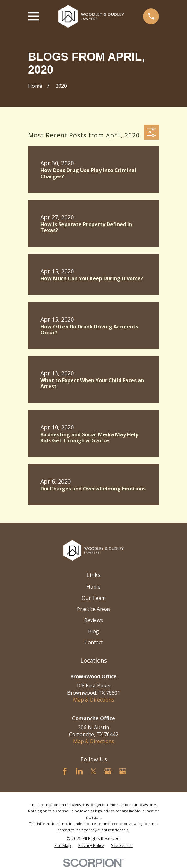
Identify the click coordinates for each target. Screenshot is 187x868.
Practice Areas (94, 609)
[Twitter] (93, 771)
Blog (93, 631)
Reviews (94, 620)
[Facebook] (65, 771)
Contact (94, 642)
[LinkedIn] (79, 771)
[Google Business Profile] (108, 771)
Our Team (94, 598)
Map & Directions (94, 700)
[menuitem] (63, 846)
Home (93, 587)
